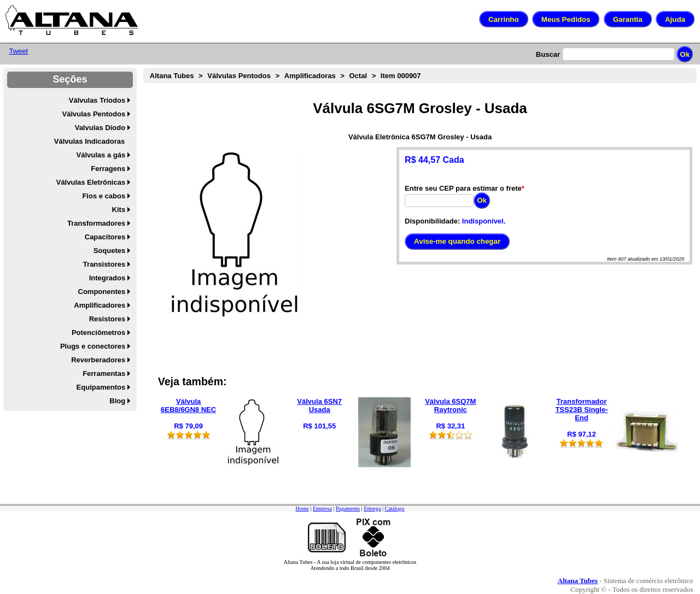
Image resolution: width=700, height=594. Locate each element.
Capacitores (105, 237)
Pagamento (348, 508)
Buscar (548, 54)
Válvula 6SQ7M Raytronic (450, 405)
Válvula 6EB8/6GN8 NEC (188, 405)
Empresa (322, 508)
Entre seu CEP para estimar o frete (463, 188)
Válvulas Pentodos (94, 114)
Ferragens (108, 169)
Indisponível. (484, 221)
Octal (358, 76)
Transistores (104, 264)
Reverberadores (98, 360)
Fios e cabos (104, 196)
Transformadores (96, 223)
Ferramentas (104, 374)
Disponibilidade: (432, 221)
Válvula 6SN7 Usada (319, 405)
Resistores (107, 319)
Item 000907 (401, 76)
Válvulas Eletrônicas (91, 182)
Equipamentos (101, 387)
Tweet (18, 51)
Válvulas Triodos (97, 100)
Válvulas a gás (101, 155)
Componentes (102, 292)
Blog (117, 401)
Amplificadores (100, 305)
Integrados (107, 278)
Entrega (372, 508)
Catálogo (394, 508)
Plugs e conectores (93, 346)
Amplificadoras (310, 76)
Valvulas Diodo (100, 128)
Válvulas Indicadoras (89, 141)
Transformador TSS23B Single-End (581, 410)
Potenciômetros (98, 333)
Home (302, 508)
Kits (119, 210)
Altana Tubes (172, 76)
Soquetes (110, 251)
